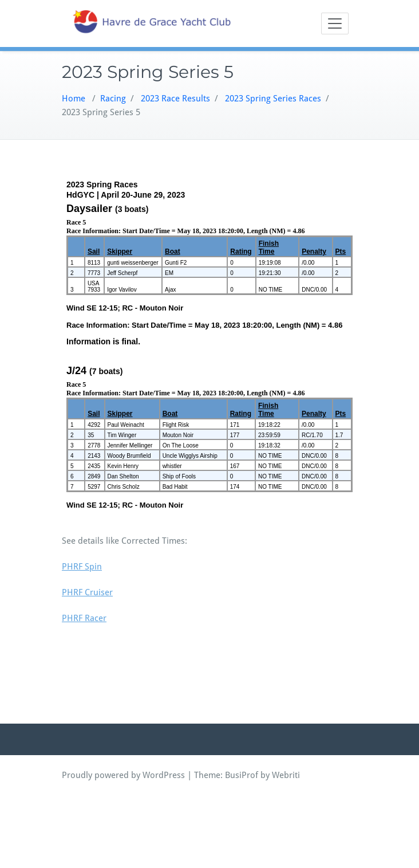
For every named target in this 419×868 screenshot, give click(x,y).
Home (74, 99)
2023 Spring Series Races (273, 99)
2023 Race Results (175, 99)
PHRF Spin (82, 567)
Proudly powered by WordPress (123, 775)
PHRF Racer (84, 618)
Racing (113, 99)
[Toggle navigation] (335, 23)
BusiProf (242, 775)
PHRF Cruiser (87, 592)
